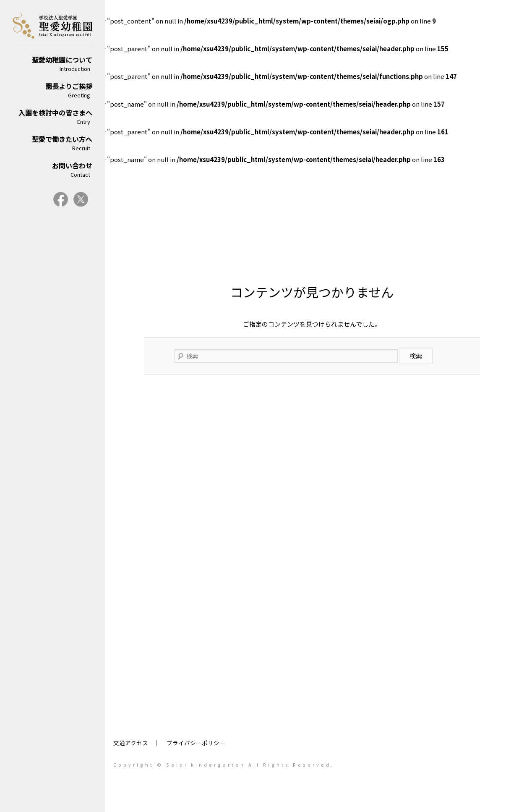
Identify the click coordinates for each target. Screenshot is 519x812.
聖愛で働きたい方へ (52, 143)
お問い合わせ (52, 169)
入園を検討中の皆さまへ (52, 117)
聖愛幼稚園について (52, 64)
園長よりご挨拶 (52, 90)
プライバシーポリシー (196, 743)
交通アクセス (131, 743)
